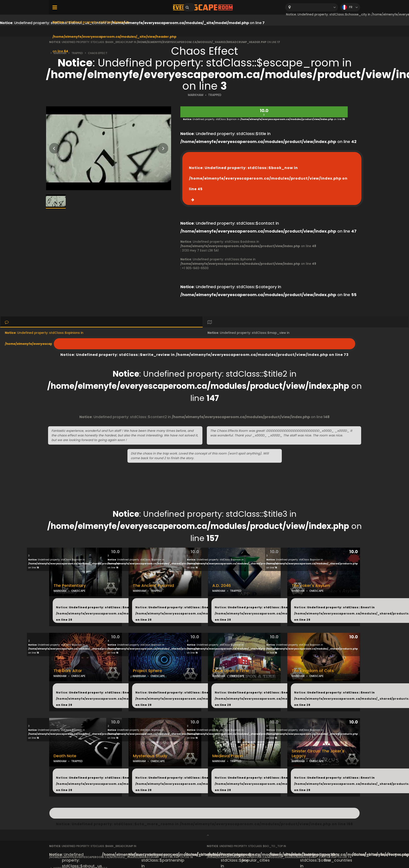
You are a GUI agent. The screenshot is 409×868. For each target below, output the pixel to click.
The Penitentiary (70, 586)
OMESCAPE (78, 591)
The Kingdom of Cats (313, 671)
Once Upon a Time (231, 671)
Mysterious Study (150, 756)
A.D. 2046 (222, 586)
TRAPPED (215, 95)
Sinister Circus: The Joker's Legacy (318, 754)
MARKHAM (196, 95)
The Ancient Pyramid (153, 586)
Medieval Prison (228, 756)
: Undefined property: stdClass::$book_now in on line (268, 178)
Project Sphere (148, 671)
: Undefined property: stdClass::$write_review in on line (204, 344)
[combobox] (312, 7)
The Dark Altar (68, 671)
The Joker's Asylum (311, 586)
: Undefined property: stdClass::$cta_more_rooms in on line (205, 813)
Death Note (65, 756)
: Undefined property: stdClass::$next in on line (117, 613)
